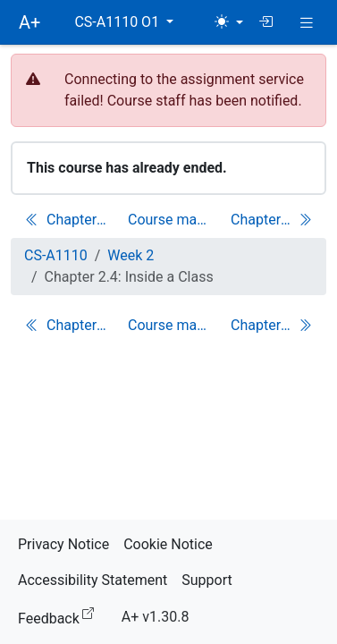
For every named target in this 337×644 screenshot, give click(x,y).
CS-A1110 (56, 255)
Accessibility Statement (93, 580)
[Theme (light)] (229, 22)
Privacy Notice (63, 544)
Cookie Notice (168, 544)
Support (206, 580)
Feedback (59, 616)
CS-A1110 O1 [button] (118, 22)
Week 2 (131, 255)
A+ (29, 22)
